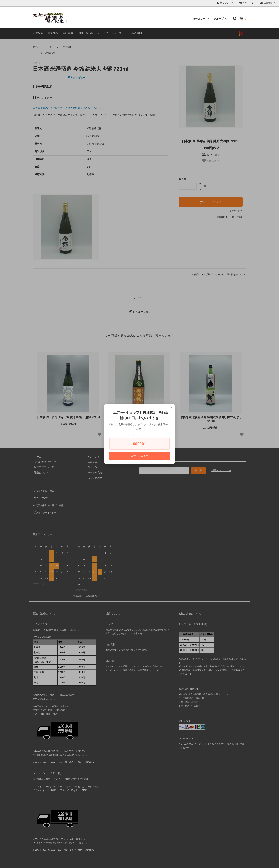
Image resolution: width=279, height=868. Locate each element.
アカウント (225, 3)
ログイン (247, 3)
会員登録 (268, 3)
